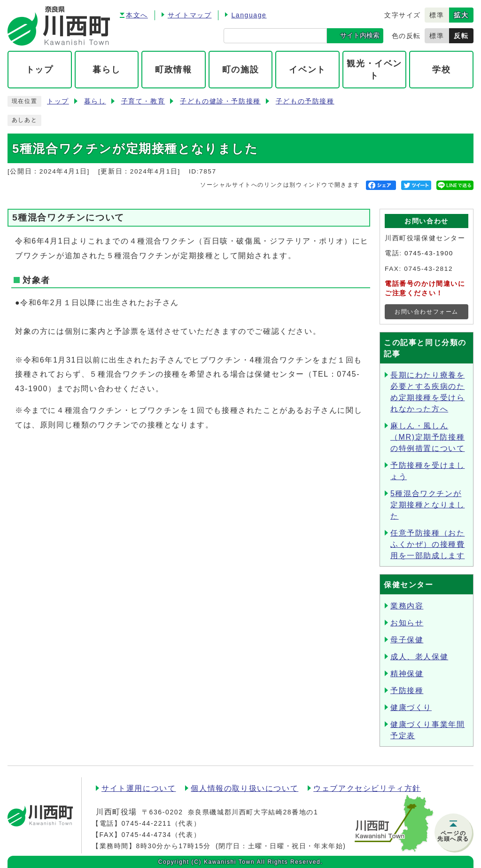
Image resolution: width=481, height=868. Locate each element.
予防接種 (407, 690)
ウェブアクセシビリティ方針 (367, 788)
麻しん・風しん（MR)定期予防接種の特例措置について (427, 437)
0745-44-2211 (146, 823)
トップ (58, 101)
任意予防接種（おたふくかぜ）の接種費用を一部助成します (427, 544)
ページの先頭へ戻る (453, 836)
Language (249, 15)
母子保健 (407, 640)
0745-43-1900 (429, 253)
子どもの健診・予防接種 (220, 101)
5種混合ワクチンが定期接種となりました (427, 505)
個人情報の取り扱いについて (244, 788)
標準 (437, 15)
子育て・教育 (143, 101)
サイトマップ (190, 15)
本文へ (137, 15)
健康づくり (411, 707)
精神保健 (407, 674)
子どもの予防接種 (305, 101)
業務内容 (407, 606)
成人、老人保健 (419, 657)
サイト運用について (139, 788)
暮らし (95, 101)
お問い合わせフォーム (427, 312)
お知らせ (407, 623)
